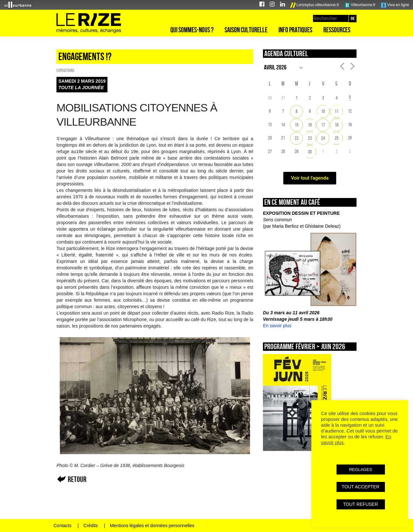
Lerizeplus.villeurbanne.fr (315, 5)
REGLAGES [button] (361, 469)
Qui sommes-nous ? (192, 30)
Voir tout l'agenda (310, 178)
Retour (77, 479)
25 (337, 138)
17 (323, 125)
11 (337, 111)
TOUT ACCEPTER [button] (361, 487)
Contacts (62, 526)
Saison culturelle (246, 30)
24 (323, 138)
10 (323, 111)
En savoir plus (277, 326)
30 (310, 152)
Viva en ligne (395, 5)
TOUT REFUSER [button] (360, 504)
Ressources (337, 30)
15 (297, 125)
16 (310, 125)
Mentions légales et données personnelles (152, 526)
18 (337, 125)
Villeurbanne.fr (360, 5)
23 (310, 138)
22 (297, 138)
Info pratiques (295, 30)
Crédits (91, 526)
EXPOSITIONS (65, 70)
